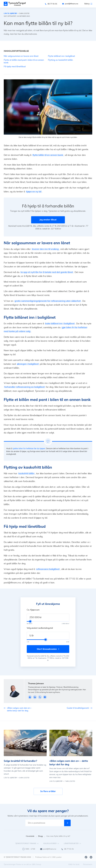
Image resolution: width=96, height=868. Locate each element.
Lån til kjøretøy (10, 13)
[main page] (15, 4)
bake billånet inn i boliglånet (60, 324)
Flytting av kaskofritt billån (60, 60)
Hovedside (31, 836)
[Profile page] (30, 697)
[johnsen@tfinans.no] (45, 697)
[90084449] (40, 697)
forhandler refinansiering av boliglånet (24, 387)
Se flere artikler (48, 791)
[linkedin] (35, 697)
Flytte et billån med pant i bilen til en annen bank (24, 61)
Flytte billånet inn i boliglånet (61, 56)
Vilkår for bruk (74, 864)
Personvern (88, 864)
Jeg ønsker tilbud (48, 220)
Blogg (42, 836)
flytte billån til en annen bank (48, 155)
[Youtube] (91, 857)
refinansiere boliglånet (48, 569)
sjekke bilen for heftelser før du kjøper (29, 449)
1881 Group (36, 864)
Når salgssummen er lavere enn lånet (21, 56)
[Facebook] (86, 857)
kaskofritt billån (26, 474)
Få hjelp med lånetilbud (15, 67)
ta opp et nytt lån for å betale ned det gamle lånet (47, 272)
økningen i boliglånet (28, 364)
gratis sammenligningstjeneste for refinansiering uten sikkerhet (48, 301)
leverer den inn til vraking (45, 249)
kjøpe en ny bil (34, 192)
